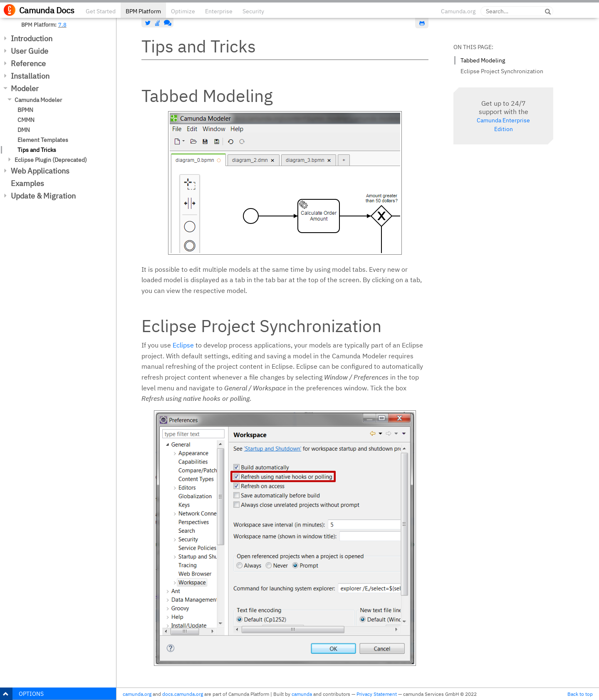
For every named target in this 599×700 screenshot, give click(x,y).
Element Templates (43, 140)
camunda (302, 694)
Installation (30, 76)
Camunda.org (458, 11)
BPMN (25, 110)
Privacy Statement (377, 694)
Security (253, 11)
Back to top (580, 694)
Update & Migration (43, 196)
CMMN (26, 120)
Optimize (183, 11)
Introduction (32, 38)
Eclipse (183, 345)
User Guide (30, 51)
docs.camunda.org (183, 694)
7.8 (62, 25)
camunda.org (137, 694)
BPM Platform (143, 11)
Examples (27, 183)
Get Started (101, 11)
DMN (24, 130)
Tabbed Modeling (483, 60)
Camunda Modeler (38, 100)
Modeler (25, 88)
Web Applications (40, 171)
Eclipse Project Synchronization (502, 71)
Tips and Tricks (37, 150)
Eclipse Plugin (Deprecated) (51, 160)
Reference (28, 63)
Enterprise (219, 11)
